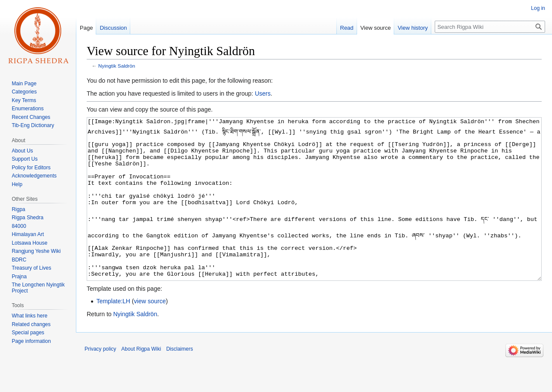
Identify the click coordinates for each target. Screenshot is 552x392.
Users (263, 93)
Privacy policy (100, 381)
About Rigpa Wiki (141, 381)
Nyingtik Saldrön (117, 66)
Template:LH (113, 333)
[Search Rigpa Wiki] (490, 27)
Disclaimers (179, 381)
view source (150, 333)
